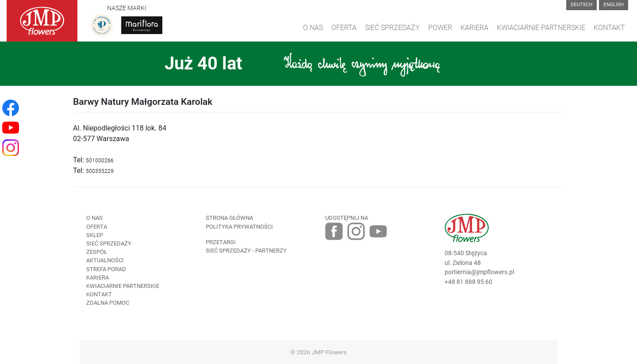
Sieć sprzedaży (392, 28)
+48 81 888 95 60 (468, 282)
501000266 (100, 161)
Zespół (97, 252)
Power (440, 28)
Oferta (344, 28)
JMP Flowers (329, 352)
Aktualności (105, 260)
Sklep (95, 235)
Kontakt (609, 28)
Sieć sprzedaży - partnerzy (246, 251)
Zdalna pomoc (108, 303)
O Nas (313, 28)
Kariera (474, 28)
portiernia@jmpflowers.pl (479, 272)
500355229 (100, 171)
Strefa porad (106, 269)
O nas (94, 218)
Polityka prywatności (239, 227)
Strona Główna (229, 218)
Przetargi (221, 242)
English (614, 5)
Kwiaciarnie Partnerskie (541, 28)
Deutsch (581, 5)
